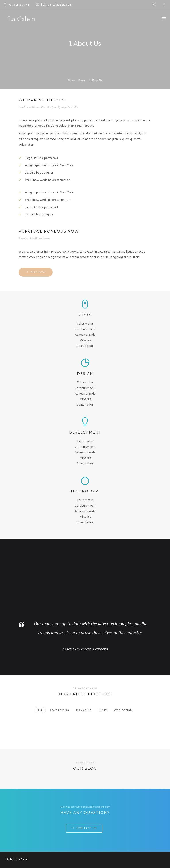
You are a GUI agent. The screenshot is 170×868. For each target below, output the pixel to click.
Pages (82, 80)
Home (71, 80)
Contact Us (87, 828)
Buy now (38, 272)
